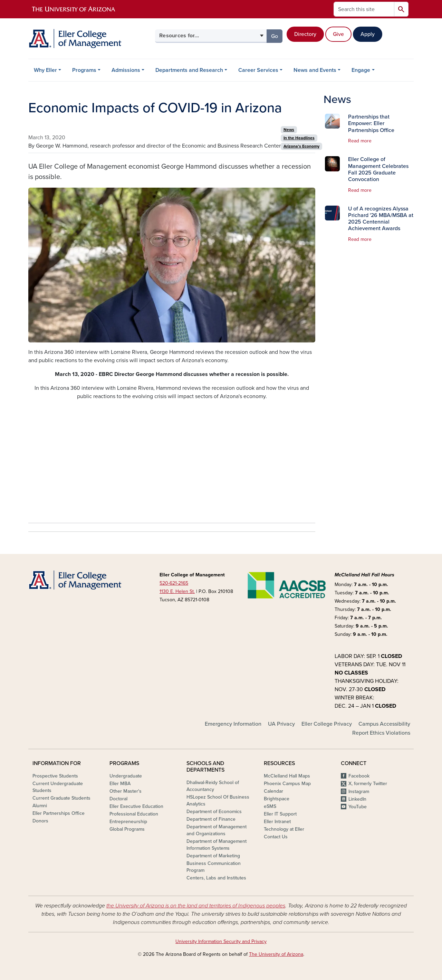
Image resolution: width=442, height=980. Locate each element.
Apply (368, 34)
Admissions (126, 70)
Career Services (258, 70)
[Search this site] (364, 9)
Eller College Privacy (327, 724)
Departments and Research (189, 70)
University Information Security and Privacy (221, 941)
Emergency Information (233, 724)
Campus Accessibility (384, 724)
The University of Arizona (276, 954)
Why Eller (45, 70)
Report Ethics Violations (381, 733)
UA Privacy (281, 724)
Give (338, 34)
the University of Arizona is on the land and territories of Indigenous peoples (196, 906)
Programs (84, 70)
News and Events (315, 70)
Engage (361, 70)
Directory (305, 34)
